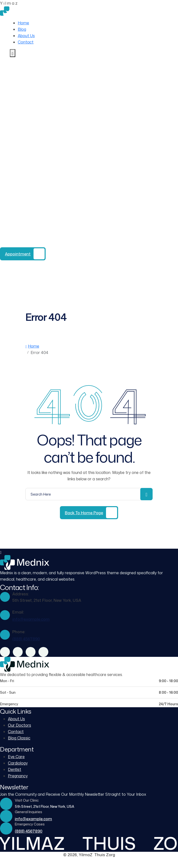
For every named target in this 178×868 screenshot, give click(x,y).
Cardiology (18, 763)
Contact (26, 42)
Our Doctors (19, 725)
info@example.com (31, 619)
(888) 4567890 (44, 244)
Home (23, 23)
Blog (22, 29)
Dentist (15, 769)
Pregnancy (18, 776)
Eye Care (16, 757)
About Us (26, 36)
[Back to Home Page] (89, 513)
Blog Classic (19, 738)
